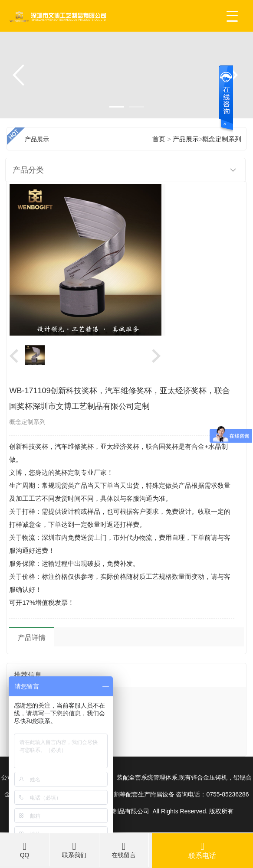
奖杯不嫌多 (30, 730)
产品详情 (32, 638)
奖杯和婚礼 (30, 747)
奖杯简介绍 (30, 713)
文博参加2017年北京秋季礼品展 (59, 695)
